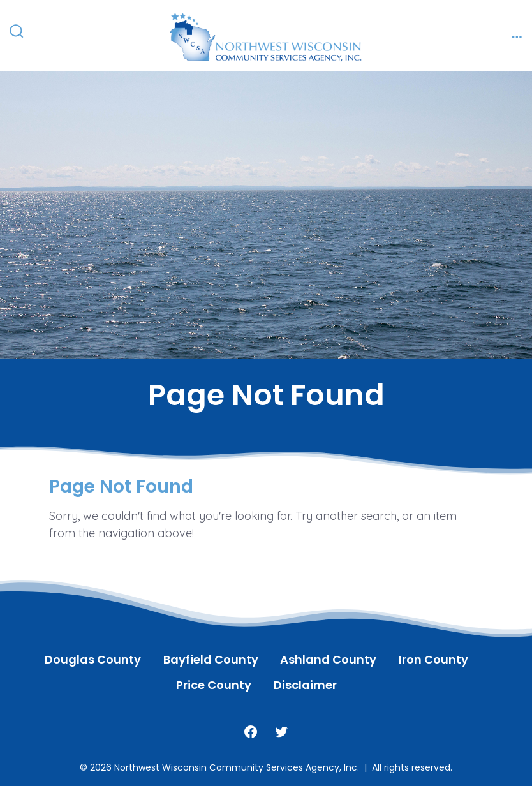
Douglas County (93, 659)
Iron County (433, 659)
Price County (214, 685)
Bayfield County (211, 659)
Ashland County (328, 659)
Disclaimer (305, 685)
